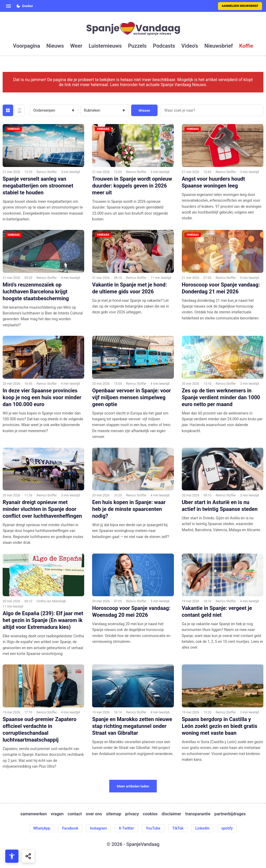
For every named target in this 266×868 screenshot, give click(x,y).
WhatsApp (42, 828)
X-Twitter (126, 828)
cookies (150, 814)
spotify (227, 828)
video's (190, 46)
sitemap (114, 814)
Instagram (98, 828)
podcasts (164, 46)
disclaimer (171, 814)
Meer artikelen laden (133, 786)
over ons (94, 814)
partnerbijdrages (230, 814)
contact (75, 814)
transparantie (198, 814)
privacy (132, 814)
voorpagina (27, 46)
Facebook (70, 828)
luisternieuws (105, 46)
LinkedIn (202, 828)
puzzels (137, 46)
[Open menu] (8, 6)
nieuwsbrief (219, 46)
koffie (246, 46)
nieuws (55, 46)
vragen (57, 814)
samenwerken (34, 814)
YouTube (153, 828)
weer (76, 46)
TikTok (178, 828)
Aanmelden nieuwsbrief (240, 6)
